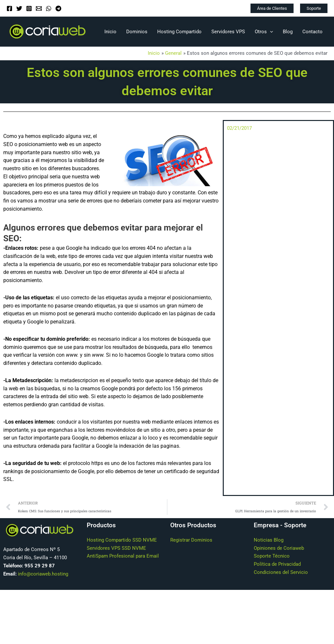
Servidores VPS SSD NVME (116, 548)
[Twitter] (19, 8)
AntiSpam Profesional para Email (123, 557)
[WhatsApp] (49, 8)
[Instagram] (29, 8)
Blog (288, 32)
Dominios (137, 32)
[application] (270, 32)
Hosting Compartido (179, 32)
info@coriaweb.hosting (43, 574)
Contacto (312, 32)
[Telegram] (58, 8)
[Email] (39, 8)
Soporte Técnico (272, 557)
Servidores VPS (228, 32)
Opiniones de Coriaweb (279, 548)
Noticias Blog (269, 540)
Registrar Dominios (191, 540)
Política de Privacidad (277, 565)
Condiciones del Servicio (281, 573)
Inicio (110, 32)
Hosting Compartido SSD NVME (122, 540)
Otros (264, 32)
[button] (272, 8)
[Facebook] (9, 8)
